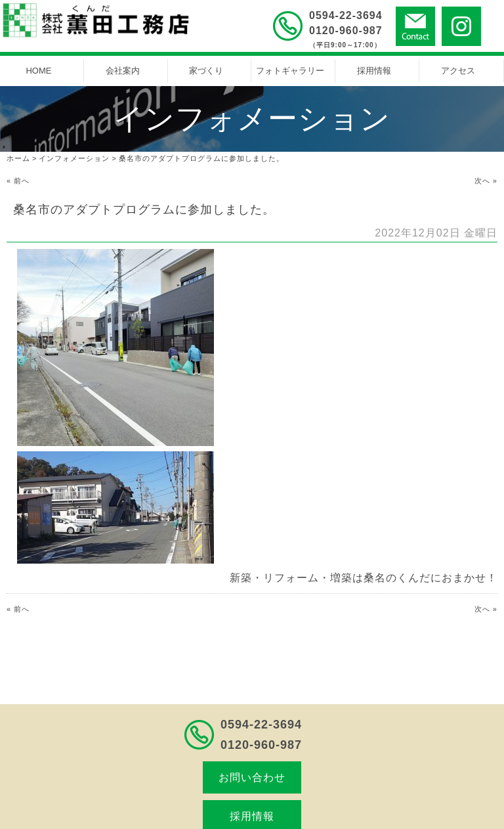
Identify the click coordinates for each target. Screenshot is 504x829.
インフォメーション (74, 158)
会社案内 (123, 71)
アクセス (458, 71)
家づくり (206, 71)
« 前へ (18, 181)
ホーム (18, 158)
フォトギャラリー (290, 71)
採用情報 (374, 71)
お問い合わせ (252, 777)
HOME (38, 71)
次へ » (486, 181)
